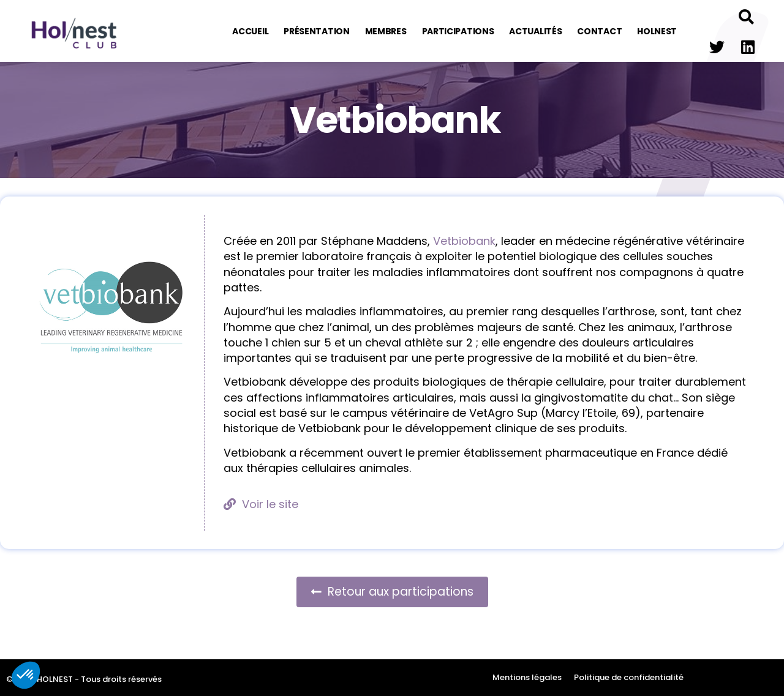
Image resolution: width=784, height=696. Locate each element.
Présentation (316, 31)
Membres (386, 31)
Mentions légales (527, 677)
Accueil (250, 31)
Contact (599, 31)
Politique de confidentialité (629, 677)
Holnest (657, 31)
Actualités (535, 31)
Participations (458, 31)
